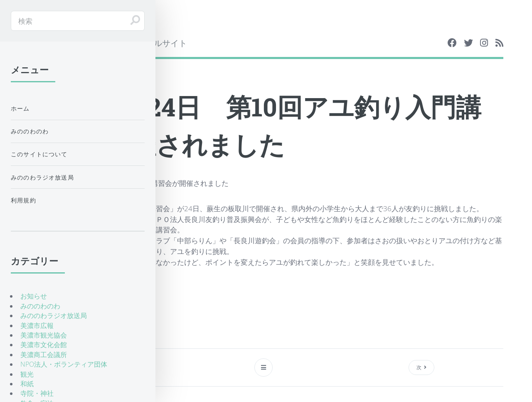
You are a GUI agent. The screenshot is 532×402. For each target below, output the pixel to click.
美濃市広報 (37, 326)
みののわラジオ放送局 (42, 177)
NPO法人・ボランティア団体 (64, 364)
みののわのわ (30, 131)
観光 (27, 374)
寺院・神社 (37, 393)
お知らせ (34, 296)
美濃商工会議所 (44, 355)
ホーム (20, 108)
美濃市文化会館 (44, 345)
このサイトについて (39, 154)
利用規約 (23, 200)
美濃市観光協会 (44, 335)
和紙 (27, 384)
